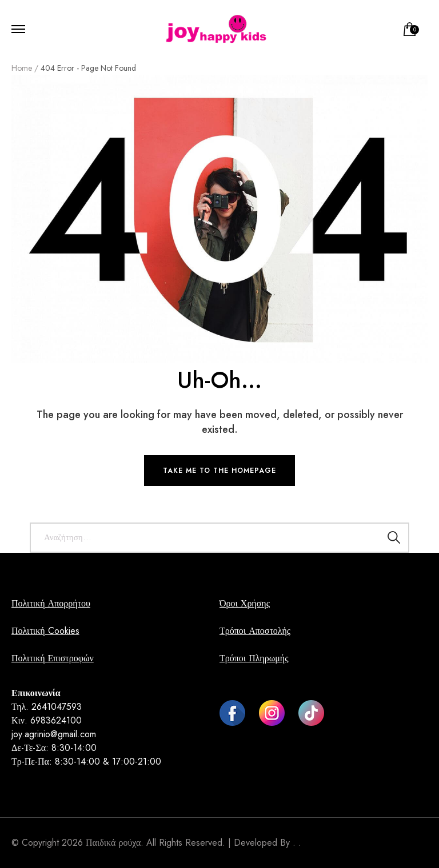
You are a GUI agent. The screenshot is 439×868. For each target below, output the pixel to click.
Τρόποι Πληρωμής (254, 658)
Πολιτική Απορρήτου (51, 603)
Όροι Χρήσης (245, 603)
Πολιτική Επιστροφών (53, 658)
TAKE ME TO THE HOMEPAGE (219, 471)
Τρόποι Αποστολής (255, 631)
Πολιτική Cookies (45, 631)
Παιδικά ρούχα (113, 843)
